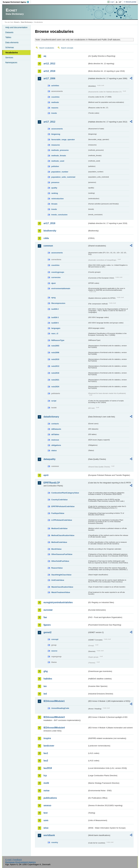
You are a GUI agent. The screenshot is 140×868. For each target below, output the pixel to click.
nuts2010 (55, 359)
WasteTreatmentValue (61, 592)
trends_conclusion (59, 215)
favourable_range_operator (63, 140)
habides (48, 679)
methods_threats (59, 156)
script (54, 401)
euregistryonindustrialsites (58, 602)
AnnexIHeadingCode (60, 708)
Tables (8, 37)
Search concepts (67, 48)
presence (55, 182)
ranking (55, 193)
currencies (56, 277)
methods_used (58, 161)
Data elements (12, 42)
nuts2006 (55, 352)
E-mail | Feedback (14, 860)
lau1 (46, 753)
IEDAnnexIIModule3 (54, 717)
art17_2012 (49, 122)
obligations (56, 445)
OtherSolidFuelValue (60, 561)
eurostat (48, 610)
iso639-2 (55, 309)
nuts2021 (55, 380)
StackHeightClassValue (61, 575)
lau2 (46, 761)
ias (45, 686)
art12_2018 (49, 71)
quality (54, 188)
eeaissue (55, 440)
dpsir (53, 283)
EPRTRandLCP (52, 483)
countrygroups (58, 272)
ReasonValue (57, 568)
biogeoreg (56, 134)
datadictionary (51, 417)
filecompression (58, 303)
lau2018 (48, 768)
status (54, 450)
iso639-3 (55, 317)
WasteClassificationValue (62, 587)
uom (46, 820)
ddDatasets (56, 429)
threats (54, 204)
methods (55, 102)
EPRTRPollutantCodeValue (63, 506)
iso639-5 (55, 323)
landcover (49, 746)
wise (46, 828)
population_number (60, 172)
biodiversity (50, 231)
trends (54, 113)
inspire (47, 738)
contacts (55, 424)
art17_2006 (49, 78)
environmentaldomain (61, 288)
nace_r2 (55, 333)
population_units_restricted (63, 177)
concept (55, 639)
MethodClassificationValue (63, 535)
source (54, 651)
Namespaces (11, 62)
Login (112, 2)
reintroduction (57, 199)
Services (9, 58)
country (55, 842)
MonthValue (56, 549)
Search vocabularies (47, 48)
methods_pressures (60, 150)
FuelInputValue (58, 513)
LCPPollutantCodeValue (62, 520)
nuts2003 (55, 346)
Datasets (9, 32)
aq (45, 56)
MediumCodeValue (59, 528)
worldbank (49, 835)
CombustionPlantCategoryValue (65, 493)
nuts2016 (55, 373)
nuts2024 (55, 387)
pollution (55, 166)
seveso (47, 805)
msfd (46, 783)
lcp (45, 775)
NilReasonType (58, 340)
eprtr (46, 475)
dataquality (49, 459)
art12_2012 (49, 64)
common (48, 246)
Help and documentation (16, 27)
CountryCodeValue (59, 500)
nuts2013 (55, 366)
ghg (46, 671)
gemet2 (47, 632)
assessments (57, 129)
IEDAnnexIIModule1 (54, 701)
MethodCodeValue (59, 542)
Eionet (17, 22)
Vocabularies (12, 53)
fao (45, 617)
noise (46, 791)
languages (56, 328)
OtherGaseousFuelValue (62, 554)
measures (56, 145)
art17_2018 (49, 223)
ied (45, 694)
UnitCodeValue (58, 580)
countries (55, 97)
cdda (46, 238)
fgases (47, 625)
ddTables (55, 434)
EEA (17, 2)
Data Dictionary (26, 22)
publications (50, 798)
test (45, 813)
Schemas (10, 47)
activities (55, 86)
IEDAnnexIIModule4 (54, 728)
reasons (55, 108)
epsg (53, 298)
